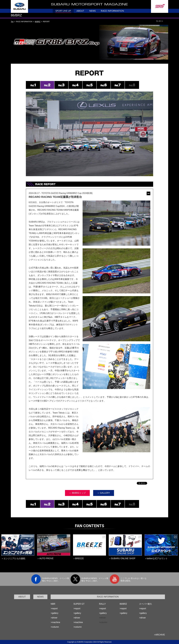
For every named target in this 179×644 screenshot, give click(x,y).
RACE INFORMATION (108, 597)
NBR (53, 604)
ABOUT (22, 597)
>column (55, 627)
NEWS (40, 597)
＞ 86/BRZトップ (77, 493)
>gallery (54, 613)
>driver (54, 618)
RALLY (102, 604)
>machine (55, 622)
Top (12, 22)
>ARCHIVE (160, 635)
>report (54, 609)
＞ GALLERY (104, 493)
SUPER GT (79, 604)
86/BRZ (38, 22)
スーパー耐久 (146, 604)
